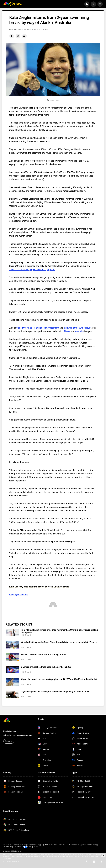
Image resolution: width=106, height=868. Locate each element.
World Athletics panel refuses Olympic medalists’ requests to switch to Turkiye (59, 642)
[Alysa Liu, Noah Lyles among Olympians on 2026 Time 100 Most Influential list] (12, 682)
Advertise (16, 845)
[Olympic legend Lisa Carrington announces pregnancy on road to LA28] (12, 694)
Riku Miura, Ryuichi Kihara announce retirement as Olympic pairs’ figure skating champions (59, 631)
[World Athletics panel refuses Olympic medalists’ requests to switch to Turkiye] (12, 645)
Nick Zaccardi (16, 29)
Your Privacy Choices (35, 847)
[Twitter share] (18, 36)
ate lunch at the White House (78, 328)
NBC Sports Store (51, 845)
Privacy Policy (8, 847)
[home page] (13, 4)
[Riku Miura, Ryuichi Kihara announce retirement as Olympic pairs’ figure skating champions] (12, 632)
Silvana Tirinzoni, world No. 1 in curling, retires (43, 655)
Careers (23, 845)
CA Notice (18, 847)
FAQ (42, 845)
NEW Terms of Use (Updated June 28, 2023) (82, 845)
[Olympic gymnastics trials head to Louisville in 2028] (12, 670)
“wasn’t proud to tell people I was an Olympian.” (32, 270)
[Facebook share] (12, 36)
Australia (79, 331)
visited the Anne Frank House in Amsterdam (38, 328)
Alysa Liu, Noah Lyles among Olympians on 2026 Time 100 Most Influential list (59, 679)
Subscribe (9, 741)
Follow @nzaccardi (18, 595)
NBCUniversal (17, 851)
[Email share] (24, 36)
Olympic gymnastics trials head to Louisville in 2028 (46, 667)
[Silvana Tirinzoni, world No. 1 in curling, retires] (12, 657)
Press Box (62, 845)
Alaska (67, 331)
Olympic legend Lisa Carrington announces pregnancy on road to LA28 (55, 692)
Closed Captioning (33, 845)
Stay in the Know (10, 731)
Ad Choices (7, 845)
